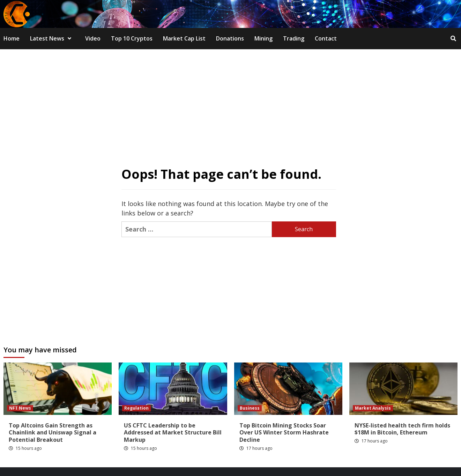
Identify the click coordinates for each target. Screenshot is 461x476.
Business (250, 408)
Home (12, 38)
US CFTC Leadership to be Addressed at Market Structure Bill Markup (173, 433)
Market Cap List (184, 38)
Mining (263, 38)
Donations (230, 38)
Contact (326, 38)
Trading (294, 38)
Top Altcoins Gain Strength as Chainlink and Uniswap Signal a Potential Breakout (53, 433)
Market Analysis (373, 408)
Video (93, 38)
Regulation (136, 408)
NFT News (20, 408)
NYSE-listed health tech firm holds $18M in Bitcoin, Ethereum (402, 429)
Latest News (52, 38)
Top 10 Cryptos (132, 38)
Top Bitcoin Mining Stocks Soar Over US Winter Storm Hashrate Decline (284, 433)
